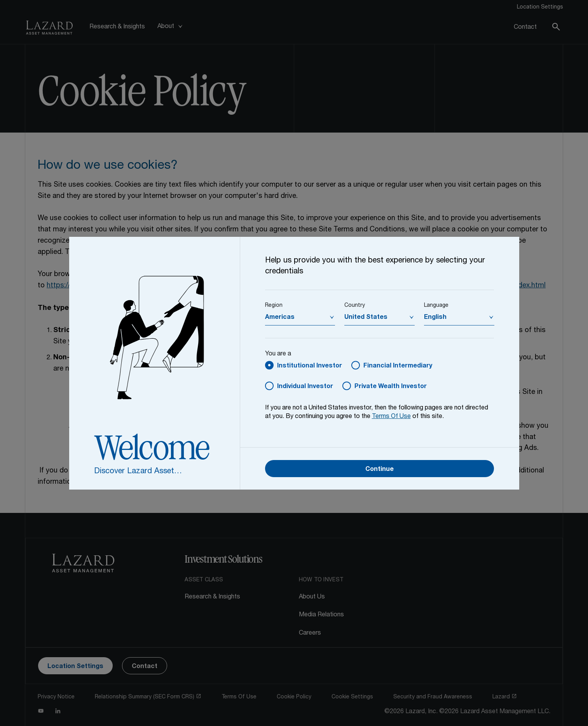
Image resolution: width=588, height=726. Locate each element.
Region (274, 306)
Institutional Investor (310, 366)
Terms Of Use (391, 417)
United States (366, 318)
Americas (280, 318)
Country (355, 306)
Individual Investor (305, 387)
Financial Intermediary (398, 366)
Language (436, 306)
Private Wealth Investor (391, 387)
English (435, 318)
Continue (379, 470)
